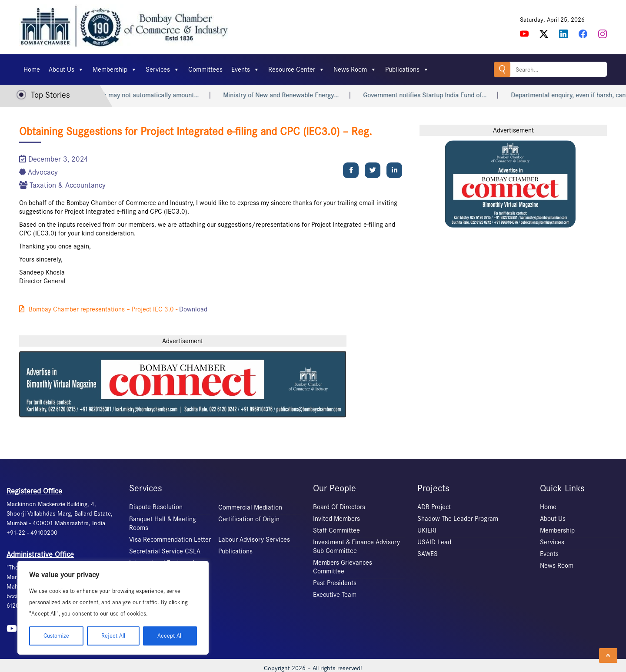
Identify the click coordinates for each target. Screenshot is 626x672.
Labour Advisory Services (254, 540)
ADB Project (434, 507)
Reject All (113, 636)
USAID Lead (434, 542)
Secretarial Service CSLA (165, 551)
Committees (205, 70)
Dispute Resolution (156, 507)
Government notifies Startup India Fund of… (433, 95)
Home (32, 70)
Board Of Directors (339, 507)
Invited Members (336, 519)
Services (163, 70)
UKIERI (427, 530)
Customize (56, 636)
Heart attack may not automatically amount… (144, 95)
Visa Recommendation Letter (170, 540)
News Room (355, 70)
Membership (115, 70)
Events (245, 70)
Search (502, 69)
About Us (66, 70)
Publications (407, 70)
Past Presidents (335, 583)
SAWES (428, 554)
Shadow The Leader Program (458, 519)
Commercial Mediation (250, 507)
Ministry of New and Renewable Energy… (290, 95)
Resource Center (296, 70)
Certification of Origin (249, 519)
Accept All (170, 636)
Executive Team (335, 595)
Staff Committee (336, 530)
